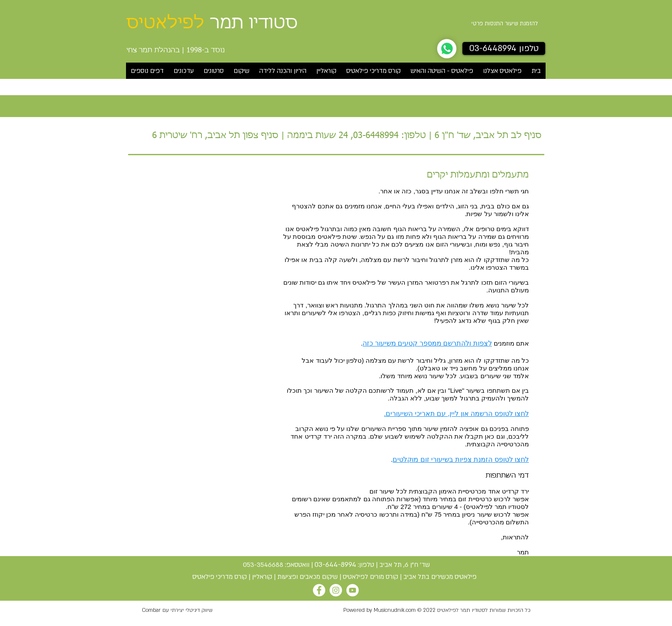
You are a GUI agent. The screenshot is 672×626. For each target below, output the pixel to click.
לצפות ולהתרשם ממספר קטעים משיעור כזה (427, 343)
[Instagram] (336, 590)
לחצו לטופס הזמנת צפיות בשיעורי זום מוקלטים (461, 459)
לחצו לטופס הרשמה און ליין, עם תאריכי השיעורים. (456, 414)
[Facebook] (319, 590)
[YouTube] (352, 590)
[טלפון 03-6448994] (504, 48)
